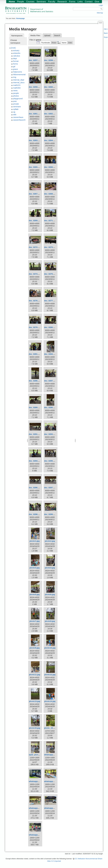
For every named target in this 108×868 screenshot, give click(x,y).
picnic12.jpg (50, 674)
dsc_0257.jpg (35, 60)
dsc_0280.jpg (50, 327)
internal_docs (19, 82)
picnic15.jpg (35, 728)
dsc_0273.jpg (50, 247)
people (16, 93)
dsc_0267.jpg (35, 194)
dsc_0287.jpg (50, 381)
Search (57, 35)
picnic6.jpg (50, 594)
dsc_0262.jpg (50, 114)
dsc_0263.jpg (35, 140)
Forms (72, 2)
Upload (47, 35)
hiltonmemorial (19, 74)
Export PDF (106, 37)
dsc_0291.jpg (35, 434)
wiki (15, 115)
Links (80, 2)
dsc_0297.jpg (50, 488)
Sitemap (100, 13)
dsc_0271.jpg (50, 220)
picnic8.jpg (50, 621)
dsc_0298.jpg (35, 514)
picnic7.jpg (35, 621)
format (16, 61)
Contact (89, 2)
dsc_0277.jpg (50, 301)
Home (12, 2)
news (15, 90)
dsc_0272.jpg (35, 247)
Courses (30, 2)
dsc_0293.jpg (50, 434)
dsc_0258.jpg (50, 60)
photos (16, 96)
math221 (17, 85)
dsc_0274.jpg (35, 274)
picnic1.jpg (35, 541)
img (15, 77)
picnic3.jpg (35, 568)
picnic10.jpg (50, 648)
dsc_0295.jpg (50, 461)
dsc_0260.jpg (50, 87)
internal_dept (19, 80)
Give (97, 2)
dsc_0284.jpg (50, 354)
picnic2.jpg (50, 541)
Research (62, 2)
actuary (16, 50)
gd (14, 66)
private (16, 104)
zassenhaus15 (19, 120)
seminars (17, 107)
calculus (17, 56)
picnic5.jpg (35, 594)
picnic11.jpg (35, 674)
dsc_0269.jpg (35, 220)
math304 (17, 88)
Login (101, 5)
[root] (13, 48)
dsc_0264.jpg (50, 140)
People (21, 2)
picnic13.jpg (35, 701)
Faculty (52, 2)
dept (15, 58)
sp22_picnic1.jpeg (37, 755)
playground (18, 99)
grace (16, 69)
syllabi (16, 109)
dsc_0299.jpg (50, 514)
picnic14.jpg (50, 701)
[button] (45, 42)
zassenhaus (18, 117)
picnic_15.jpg (50, 728)
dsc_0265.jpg (35, 167)
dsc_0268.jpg (50, 194)
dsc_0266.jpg (50, 167)
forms (16, 64)
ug (14, 112)
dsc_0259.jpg (35, 87)
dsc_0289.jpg (35, 407)
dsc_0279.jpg (35, 327)
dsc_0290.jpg (50, 407)
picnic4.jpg (50, 568)
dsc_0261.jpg (35, 114)
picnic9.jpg (35, 648)
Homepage (20, 18)
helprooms (18, 72)
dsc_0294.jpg (35, 461)
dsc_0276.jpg (35, 301)
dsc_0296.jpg (35, 488)
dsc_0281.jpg (35, 354)
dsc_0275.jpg (50, 274)
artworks (17, 53)
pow (15, 101)
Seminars (41, 2)
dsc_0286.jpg (35, 381)
